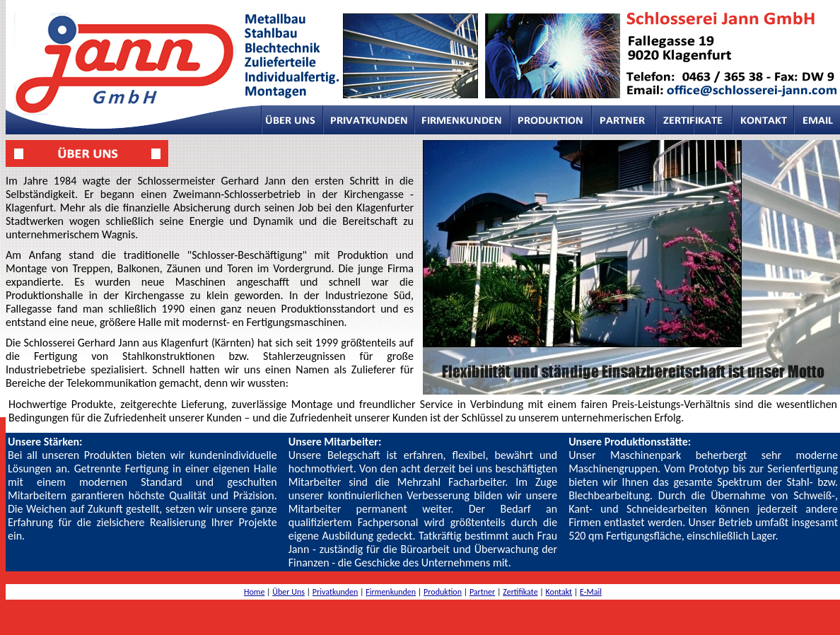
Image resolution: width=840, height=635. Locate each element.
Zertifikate (520, 592)
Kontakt (559, 592)
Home (254, 592)
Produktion (443, 592)
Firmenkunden (391, 592)
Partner (482, 592)
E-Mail (591, 592)
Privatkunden (336, 592)
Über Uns (288, 592)
